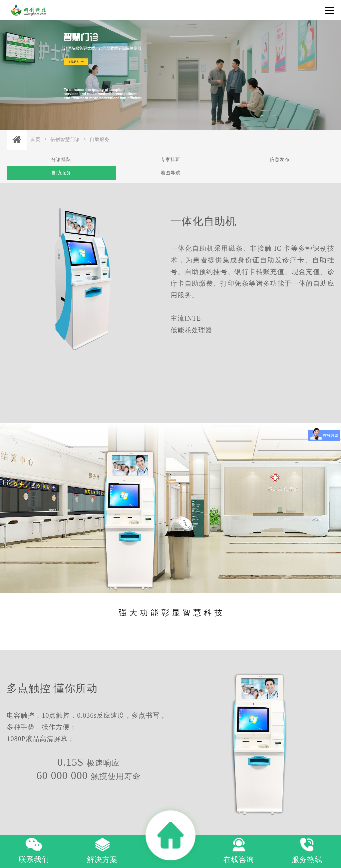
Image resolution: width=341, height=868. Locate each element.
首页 (36, 139)
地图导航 (170, 173)
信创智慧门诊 (65, 139)
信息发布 (280, 159)
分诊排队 (61, 159)
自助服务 (100, 139)
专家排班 (170, 159)
